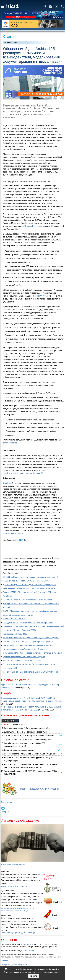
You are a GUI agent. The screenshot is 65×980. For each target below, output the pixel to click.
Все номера (6, 802)
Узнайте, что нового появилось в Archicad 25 (23, 473)
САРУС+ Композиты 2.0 (10, 886)
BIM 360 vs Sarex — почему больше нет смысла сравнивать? (31, 577)
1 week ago (24, 911)
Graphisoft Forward (33, 226)
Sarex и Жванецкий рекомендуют (18, 615)
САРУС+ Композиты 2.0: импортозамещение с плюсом (28, 600)
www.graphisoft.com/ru (13, 533)
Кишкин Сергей (6, 915)
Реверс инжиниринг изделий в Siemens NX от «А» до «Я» (30, 754)
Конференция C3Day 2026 (15, 634)
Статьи (8, 36)
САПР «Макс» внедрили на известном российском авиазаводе (31, 611)
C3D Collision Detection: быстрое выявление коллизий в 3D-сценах (33, 653)
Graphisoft (8, 483)
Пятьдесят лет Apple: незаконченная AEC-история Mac (28, 623)
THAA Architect (43, 296)
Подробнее (5, 961)
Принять (33, 976)
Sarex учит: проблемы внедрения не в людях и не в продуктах (31, 638)
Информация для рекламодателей (14, 965)
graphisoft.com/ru (11, 443)
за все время (19, 724)
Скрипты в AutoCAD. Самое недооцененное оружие (28, 739)
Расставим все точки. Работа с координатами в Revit (28, 728)
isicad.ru (30, 944)
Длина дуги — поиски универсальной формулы (26, 732)
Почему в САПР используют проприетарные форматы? (28, 642)
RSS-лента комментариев (13, 864)
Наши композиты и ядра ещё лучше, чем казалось (26, 581)
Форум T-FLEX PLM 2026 (14, 619)
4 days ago (23, 886)
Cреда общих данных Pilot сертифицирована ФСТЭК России (30, 672)
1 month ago (31, 933)
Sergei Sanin (5, 872)
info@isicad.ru (29, 951)
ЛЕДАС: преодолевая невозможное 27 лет (22, 661)
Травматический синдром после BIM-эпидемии (24, 657)
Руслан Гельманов (7, 891)
